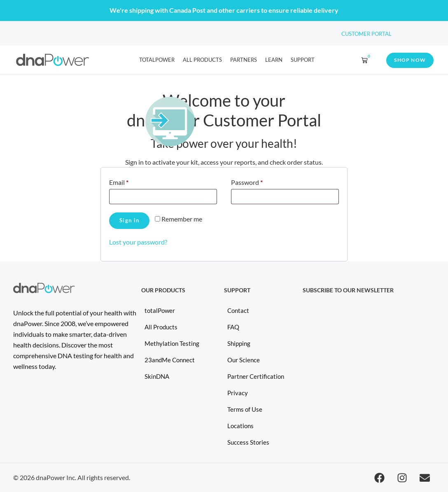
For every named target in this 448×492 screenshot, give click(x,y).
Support (303, 60)
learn (274, 60)
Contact (238, 310)
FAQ (233, 327)
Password (260, 181)
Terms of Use (245, 409)
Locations (240, 426)
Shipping (239, 343)
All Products (202, 60)
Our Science (244, 360)
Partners (244, 60)
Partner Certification (256, 376)
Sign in (129, 220)
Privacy (238, 393)
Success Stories (248, 442)
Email (132, 181)
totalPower (157, 60)
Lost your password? (138, 242)
